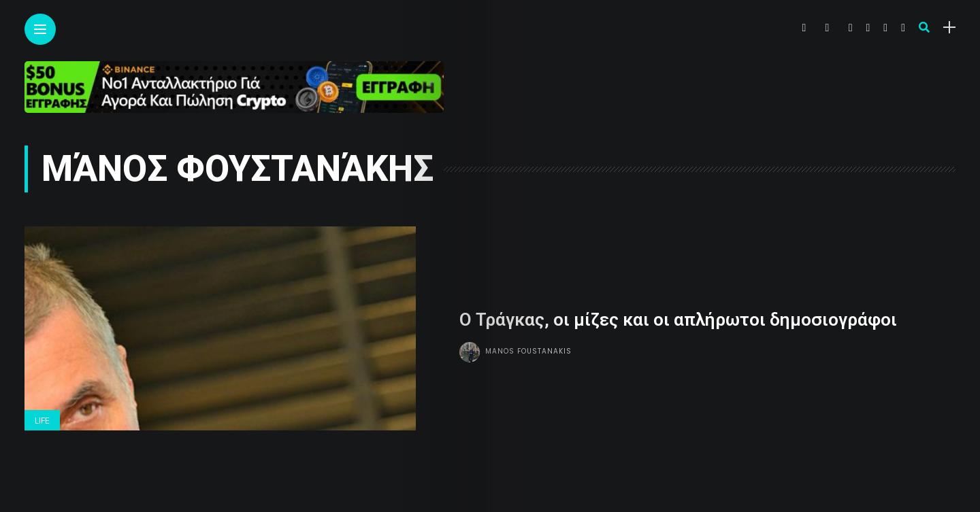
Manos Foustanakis (528, 351)
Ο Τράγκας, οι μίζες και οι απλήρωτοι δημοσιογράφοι (678, 320)
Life (42, 421)
